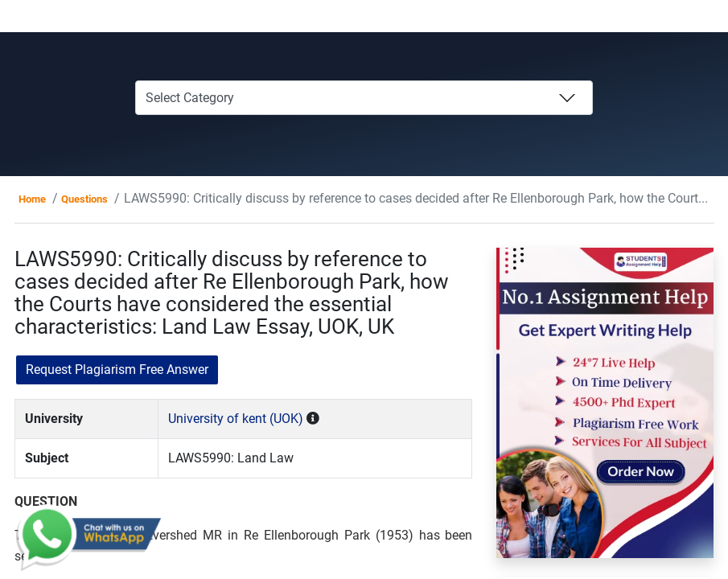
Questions (84, 199)
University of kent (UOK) (236, 419)
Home (32, 199)
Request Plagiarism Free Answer (117, 370)
